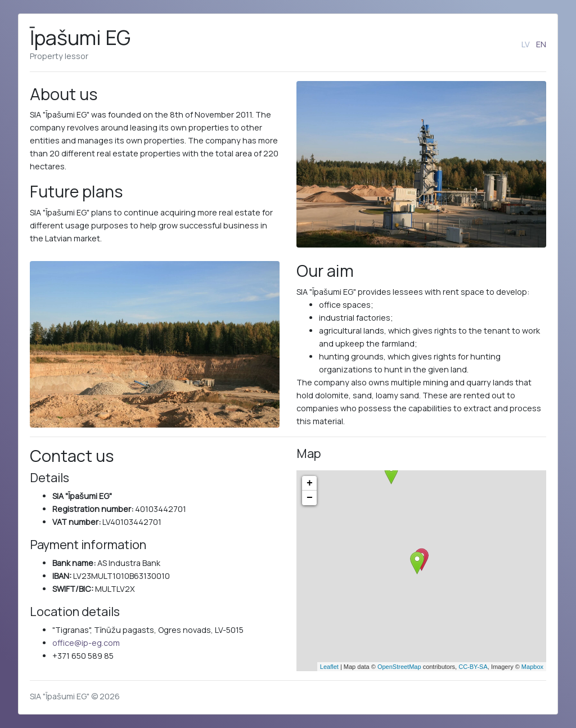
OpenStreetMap (399, 667)
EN (541, 44)
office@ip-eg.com (86, 643)
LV (526, 44)
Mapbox (532, 667)
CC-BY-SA (473, 667)
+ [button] (310, 483)
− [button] (310, 498)
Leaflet (329, 667)
